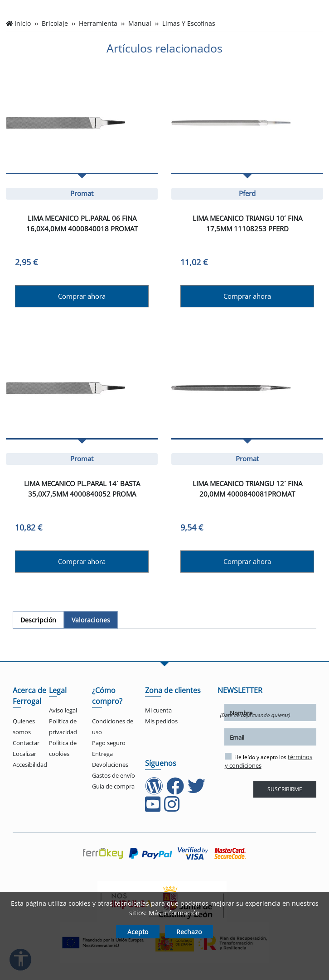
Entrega (102, 754)
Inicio (23, 24)
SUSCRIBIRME (285, 789)
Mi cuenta (158, 710)
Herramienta (98, 24)
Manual (140, 24)
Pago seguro (109, 743)
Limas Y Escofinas (189, 24)
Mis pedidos (161, 721)
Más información (174, 913)
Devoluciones (110, 765)
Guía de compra (113, 786)
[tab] (38, 620)
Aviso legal (63, 710)
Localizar (24, 754)
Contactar (26, 743)
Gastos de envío (114, 775)
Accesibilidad (30, 765)
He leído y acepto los (269, 761)
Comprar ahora (82, 296)
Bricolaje (55, 24)
